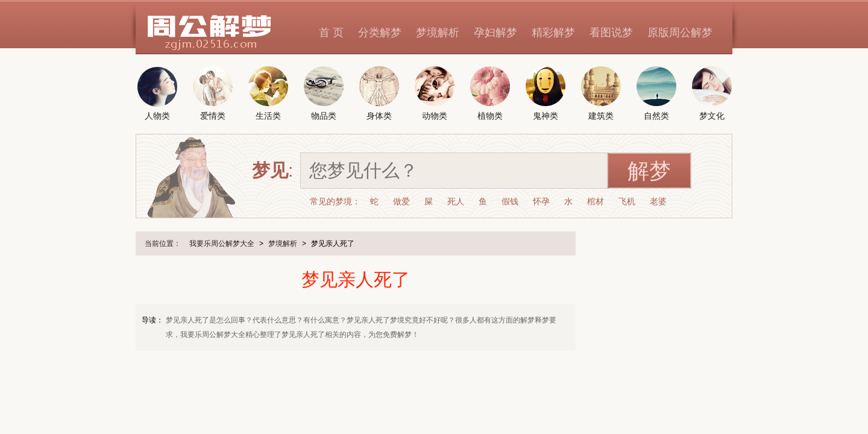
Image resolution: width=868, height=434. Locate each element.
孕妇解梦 (495, 33)
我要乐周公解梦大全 (222, 244)
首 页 (331, 33)
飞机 (627, 201)
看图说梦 (611, 33)
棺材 (596, 201)
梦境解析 (438, 33)
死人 (456, 201)
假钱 (510, 201)
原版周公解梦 (680, 33)
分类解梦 (380, 33)
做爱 (401, 201)
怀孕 (541, 201)
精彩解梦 (553, 33)
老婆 (658, 201)
